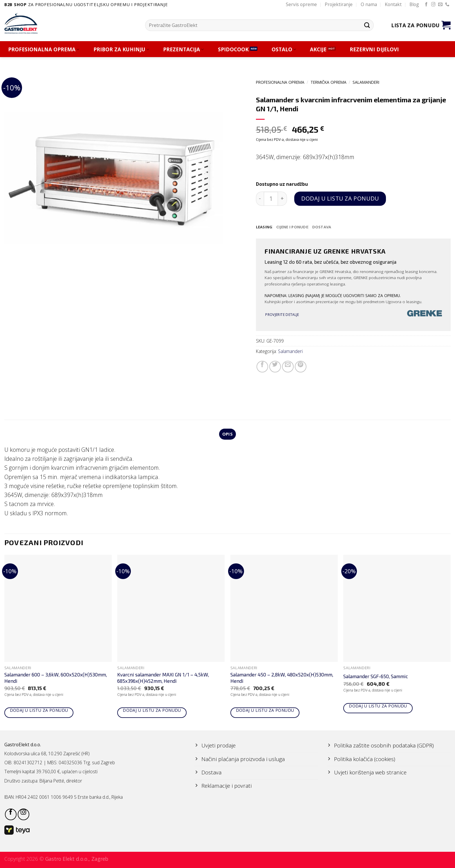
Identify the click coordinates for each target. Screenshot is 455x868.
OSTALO (284, 49)
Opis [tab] (227, 435)
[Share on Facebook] (262, 367)
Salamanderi (366, 82)
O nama (369, 4)
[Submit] (367, 25)
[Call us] (447, 5)
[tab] (264, 227)
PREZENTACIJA (183, 49)
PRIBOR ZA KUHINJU (121, 49)
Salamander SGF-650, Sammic (376, 677)
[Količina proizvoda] (271, 199)
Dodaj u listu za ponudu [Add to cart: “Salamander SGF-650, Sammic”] (378, 707)
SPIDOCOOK (233, 49)
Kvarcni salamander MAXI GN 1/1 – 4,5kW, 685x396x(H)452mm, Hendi (163, 678)
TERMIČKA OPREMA (328, 82)
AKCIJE (318, 49)
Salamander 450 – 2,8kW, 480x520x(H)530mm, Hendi (282, 678)
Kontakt (393, 4)
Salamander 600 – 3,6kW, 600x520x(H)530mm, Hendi (56, 678)
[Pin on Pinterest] (301, 367)
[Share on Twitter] (275, 367)
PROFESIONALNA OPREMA (44, 49)
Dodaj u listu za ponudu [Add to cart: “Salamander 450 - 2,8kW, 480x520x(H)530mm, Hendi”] (265, 711)
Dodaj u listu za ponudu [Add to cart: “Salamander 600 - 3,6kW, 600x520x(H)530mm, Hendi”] (39, 711)
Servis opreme (301, 4)
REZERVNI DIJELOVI (374, 49)
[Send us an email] (440, 5)
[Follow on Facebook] (426, 5)
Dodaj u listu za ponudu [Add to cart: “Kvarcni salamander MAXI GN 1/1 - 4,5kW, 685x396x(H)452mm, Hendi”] (152, 711)
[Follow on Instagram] (433, 5)
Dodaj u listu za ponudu (340, 198)
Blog (414, 4)
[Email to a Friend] (288, 367)
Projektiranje (339, 4)
